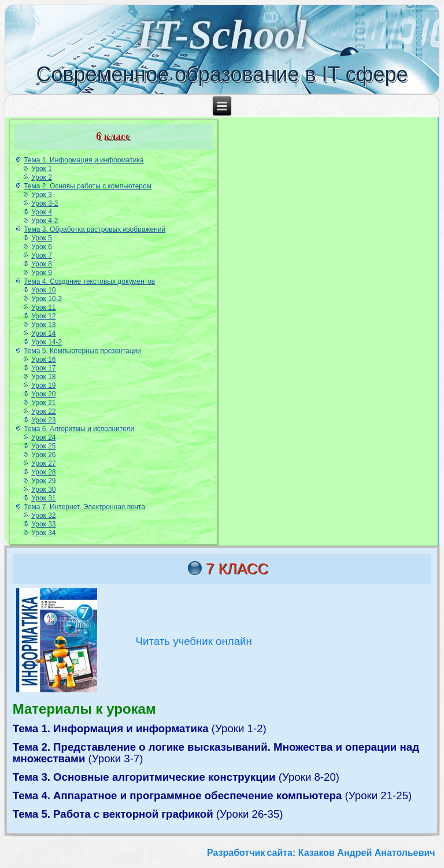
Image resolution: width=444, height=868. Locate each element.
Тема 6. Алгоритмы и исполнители (79, 429)
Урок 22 (43, 411)
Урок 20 (43, 394)
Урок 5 (42, 238)
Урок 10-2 (47, 299)
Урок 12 (43, 316)
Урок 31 (43, 498)
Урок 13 (43, 325)
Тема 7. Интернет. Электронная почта (84, 507)
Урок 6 (42, 247)
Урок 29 (43, 481)
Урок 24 (43, 437)
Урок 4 (42, 212)
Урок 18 (43, 377)
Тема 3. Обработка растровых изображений (95, 229)
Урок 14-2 (47, 342)
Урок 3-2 (45, 203)
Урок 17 (43, 368)
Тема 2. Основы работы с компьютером (88, 186)
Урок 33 (43, 524)
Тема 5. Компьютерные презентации (82, 351)
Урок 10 (43, 290)
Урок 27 (43, 463)
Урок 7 (42, 255)
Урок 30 (43, 489)
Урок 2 (42, 177)
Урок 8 (42, 264)
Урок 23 (43, 420)
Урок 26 (43, 455)
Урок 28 (43, 472)
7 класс (237, 569)
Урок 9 (42, 273)
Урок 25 (43, 446)
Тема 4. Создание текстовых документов (89, 281)
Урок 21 (43, 403)
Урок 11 (43, 307)
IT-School (222, 35)
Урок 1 (42, 169)
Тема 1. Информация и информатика (84, 160)
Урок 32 (43, 515)
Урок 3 (42, 195)
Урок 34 (43, 533)
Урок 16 (43, 359)
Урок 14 (43, 333)
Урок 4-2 (45, 221)
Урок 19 (43, 385)
